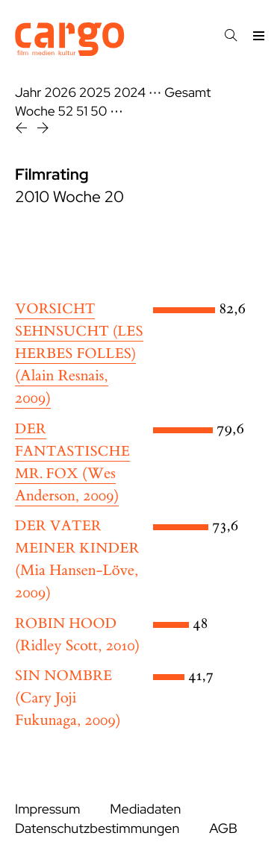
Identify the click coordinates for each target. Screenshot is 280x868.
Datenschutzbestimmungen (97, 829)
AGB (223, 829)
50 (99, 111)
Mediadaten (145, 809)
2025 (95, 93)
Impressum (47, 809)
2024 (130, 93)
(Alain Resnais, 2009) (79, 354)
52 (66, 111)
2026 (60, 93)
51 (82, 111)
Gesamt (187, 93)
